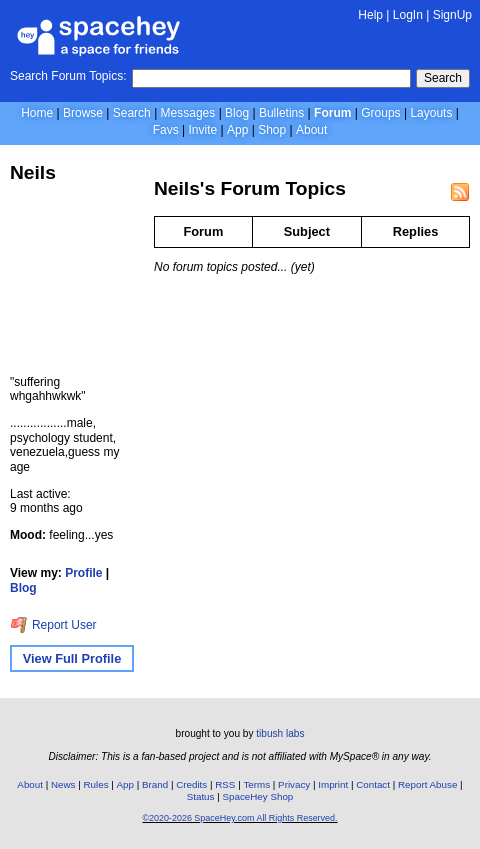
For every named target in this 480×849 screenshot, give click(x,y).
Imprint (333, 784)
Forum (332, 113)
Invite (202, 130)
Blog (237, 113)
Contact (373, 784)
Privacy (294, 784)
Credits (191, 784)
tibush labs (280, 733)
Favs (166, 130)
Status (201, 796)
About (311, 130)
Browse (83, 113)
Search (443, 78)
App (237, 130)
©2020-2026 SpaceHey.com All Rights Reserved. (239, 818)
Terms (256, 784)
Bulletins (281, 113)
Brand (155, 784)
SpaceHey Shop (257, 796)
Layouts (431, 113)
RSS (225, 784)
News (63, 784)
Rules (95, 784)
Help (370, 15)
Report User (53, 625)
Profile (83, 573)
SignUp (452, 15)
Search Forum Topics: (68, 76)
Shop (272, 130)
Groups (380, 113)
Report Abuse (427, 784)
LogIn (408, 15)
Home (37, 113)
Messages (188, 113)
